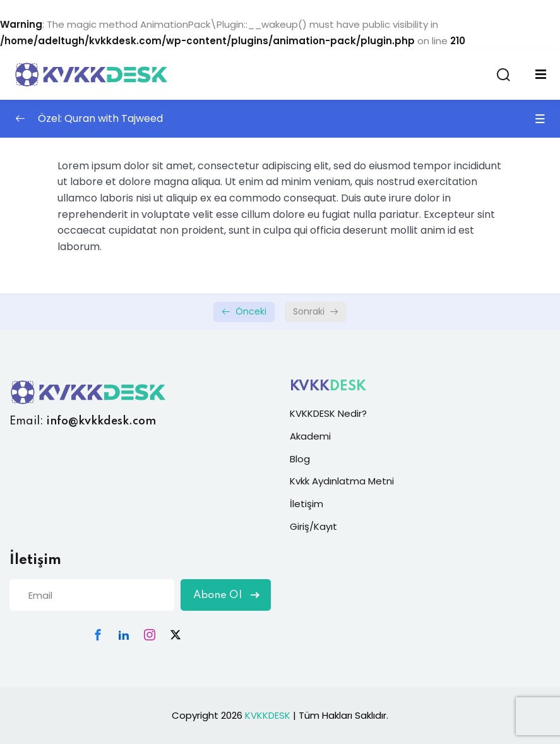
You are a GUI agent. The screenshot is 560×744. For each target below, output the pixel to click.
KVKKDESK (268, 715)
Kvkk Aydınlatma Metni (342, 481)
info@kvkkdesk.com (101, 421)
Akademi (310, 436)
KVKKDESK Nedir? (328, 413)
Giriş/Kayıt (313, 526)
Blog (300, 459)
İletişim (307, 504)
